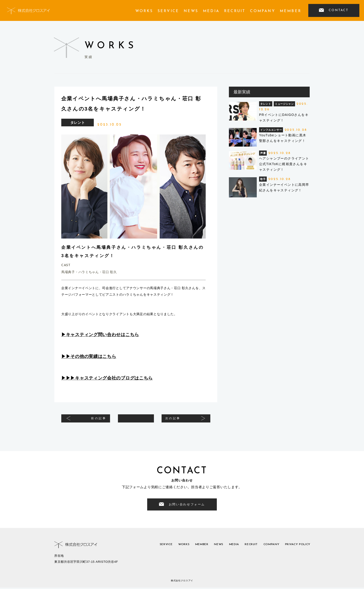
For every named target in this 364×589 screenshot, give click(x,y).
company (262, 11)
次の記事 (179, 420)
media (211, 11)
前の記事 (93, 420)
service (168, 11)
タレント (78, 123)
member (291, 11)
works (144, 11)
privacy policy (295, 547)
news (191, 11)
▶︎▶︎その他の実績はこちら (89, 356)
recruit (235, 11)
